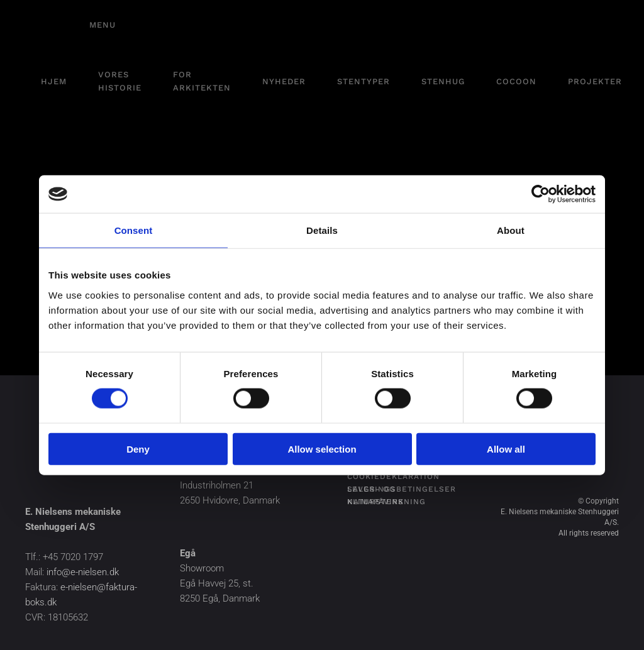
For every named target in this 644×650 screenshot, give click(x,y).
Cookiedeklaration (393, 476)
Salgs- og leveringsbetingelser (402, 489)
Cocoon (516, 81)
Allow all (506, 449)
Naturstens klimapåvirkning (386, 502)
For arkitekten (202, 81)
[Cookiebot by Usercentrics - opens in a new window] (541, 194)
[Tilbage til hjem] (50, 25)
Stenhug (443, 81)
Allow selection (322, 449)
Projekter (595, 81)
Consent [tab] (134, 230)
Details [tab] (322, 230)
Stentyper (364, 81)
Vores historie (120, 81)
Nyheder (284, 81)
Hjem (54, 81)
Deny (138, 449)
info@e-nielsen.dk (83, 572)
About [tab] (511, 230)
